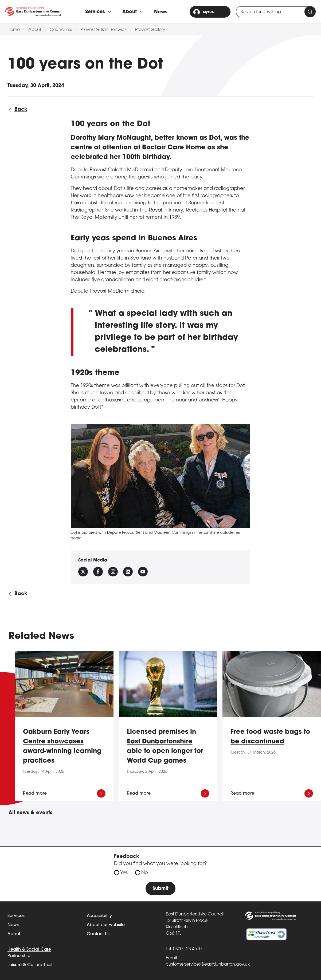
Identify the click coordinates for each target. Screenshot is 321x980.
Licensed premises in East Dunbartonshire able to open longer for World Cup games (165, 747)
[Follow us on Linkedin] (128, 572)
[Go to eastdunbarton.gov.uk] (33, 12)
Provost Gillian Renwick (103, 30)
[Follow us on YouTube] (143, 572)
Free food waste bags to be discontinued (270, 737)
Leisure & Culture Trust (30, 965)
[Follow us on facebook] (98, 572)
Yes (124, 873)
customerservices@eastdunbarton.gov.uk (208, 965)
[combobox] (276, 12)
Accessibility (99, 916)
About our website (106, 925)
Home (14, 30)
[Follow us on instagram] (113, 572)
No (145, 873)
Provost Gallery (150, 30)
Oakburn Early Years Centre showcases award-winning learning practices (62, 747)
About (35, 30)
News (162, 12)
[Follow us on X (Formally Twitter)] (83, 572)
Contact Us (98, 934)
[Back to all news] (17, 109)
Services (16, 916)
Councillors (61, 30)
